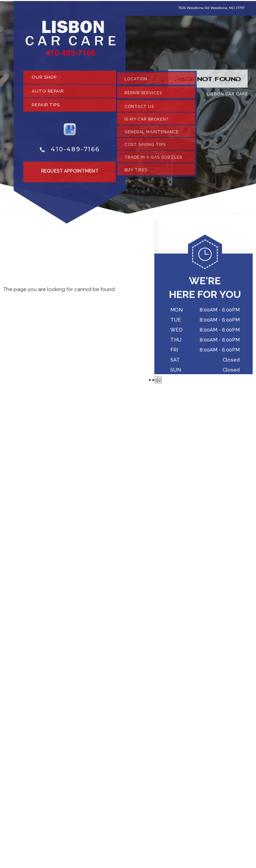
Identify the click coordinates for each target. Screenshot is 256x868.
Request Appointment (70, 173)
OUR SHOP (44, 79)
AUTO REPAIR (48, 93)
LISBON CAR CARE (227, 96)
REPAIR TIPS (46, 107)
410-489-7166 (75, 152)
